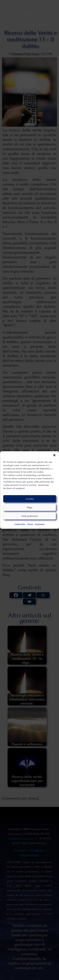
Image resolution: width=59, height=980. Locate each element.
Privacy (30, 524)
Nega (29, 507)
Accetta (29, 499)
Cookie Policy (20, 524)
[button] (54, 455)
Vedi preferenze (30, 516)
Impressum (40, 524)
